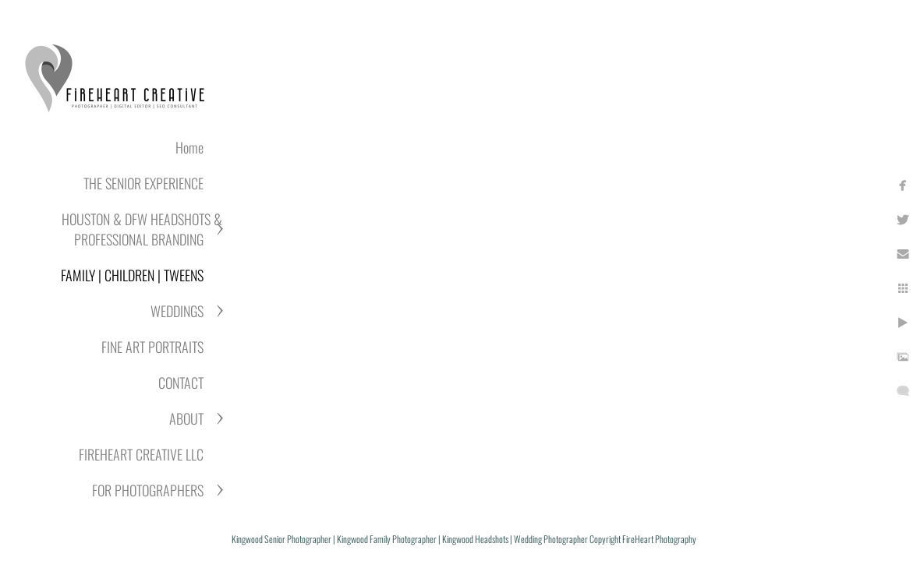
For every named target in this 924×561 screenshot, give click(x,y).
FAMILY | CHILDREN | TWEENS (132, 275)
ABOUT (186, 418)
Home (189, 147)
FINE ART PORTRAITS (152, 347)
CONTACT (181, 383)
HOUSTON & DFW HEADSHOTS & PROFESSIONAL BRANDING (142, 229)
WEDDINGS (177, 311)
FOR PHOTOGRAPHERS (148, 490)
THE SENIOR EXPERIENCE (143, 183)
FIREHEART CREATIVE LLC (141, 454)
